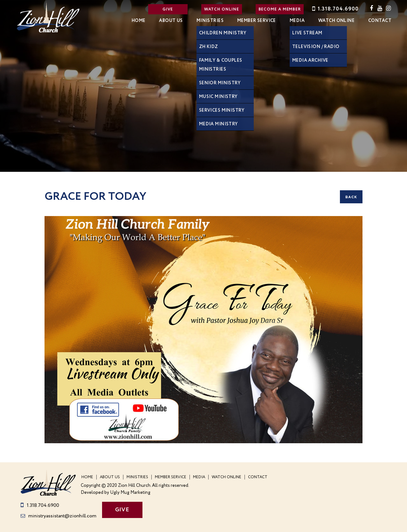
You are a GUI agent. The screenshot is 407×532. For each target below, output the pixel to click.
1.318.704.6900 (335, 9)
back (351, 197)
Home (139, 21)
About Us (171, 21)
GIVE (168, 9)
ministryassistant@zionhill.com (59, 516)
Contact (380, 21)
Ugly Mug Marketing (130, 493)
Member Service (257, 21)
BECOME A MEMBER (280, 9)
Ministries (210, 21)
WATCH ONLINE (222, 9)
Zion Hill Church (48, 17)
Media (297, 21)
